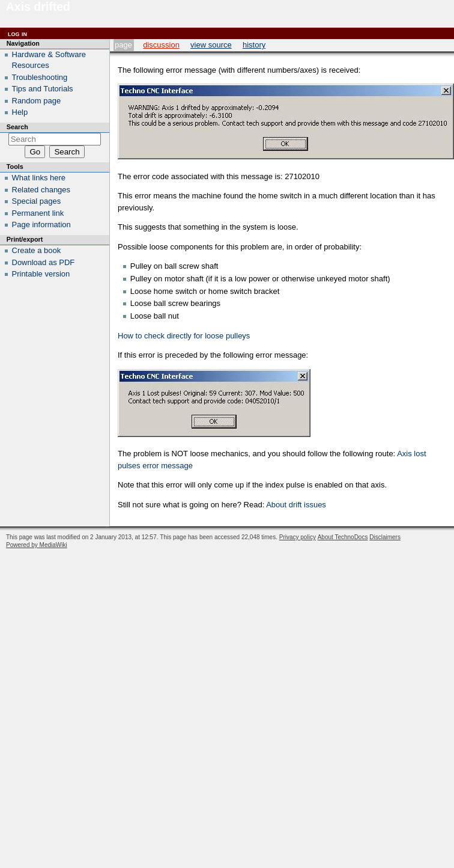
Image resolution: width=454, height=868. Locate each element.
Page (123, 45)
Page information (41, 225)
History (254, 45)
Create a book (37, 250)
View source (211, 45)
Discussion (161, 45)
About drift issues (296, 505)
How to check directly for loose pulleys (184, 336)
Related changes (41, 190)
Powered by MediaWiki (37, 545)
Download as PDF (44, 262)
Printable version (41, 274)
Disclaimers (385, 537)
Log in (17, 33)
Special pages (37, 201)
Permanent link (38, 213)
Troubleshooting (40, 77)
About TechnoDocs (343, 537)
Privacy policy (298, 537)
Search (17, 127)
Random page (37, 101)
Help (20, 112)
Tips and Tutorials (43, 89)
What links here (39, 178)
